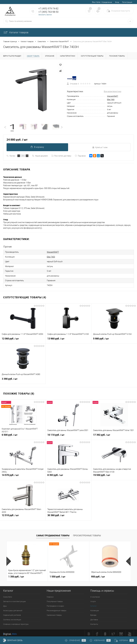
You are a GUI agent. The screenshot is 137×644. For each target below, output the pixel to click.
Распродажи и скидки (55, 605)
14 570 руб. (23, 475)
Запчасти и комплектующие (14, 600)
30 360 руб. (68, 515)
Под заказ (80, 156)
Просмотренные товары (87, 534)
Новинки (50, 596)
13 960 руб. (68, 339)
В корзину (37, 147)
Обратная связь (13, 640)
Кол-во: (13, 156)
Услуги (93, 600)
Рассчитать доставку (61, 156)
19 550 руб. (114, 475)
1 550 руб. (57, 575)
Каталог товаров (16, 32)
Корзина (124, 640)
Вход (117, 2)
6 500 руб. (23, 435)
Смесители (8, 596)
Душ (5, 605)
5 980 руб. (114, 339)
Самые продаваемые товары (53, 534)
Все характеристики (113, 92)
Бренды (93, 614)
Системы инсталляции (12, 618)
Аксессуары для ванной (13, 609)
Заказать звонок (45, 15)
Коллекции (95, 609)
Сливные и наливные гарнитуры (16, 623)
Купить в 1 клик (100, 148)
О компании (95, 596)
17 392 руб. (114, 435)
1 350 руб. (16, 575)
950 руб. (98, 575)
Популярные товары (55, 600)
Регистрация (127, 2)
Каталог (93, 605)
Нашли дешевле (40, 156)
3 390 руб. (23, 379)
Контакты (94, 623)
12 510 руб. (23, 515)
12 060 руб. (23, 339)
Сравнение (75, 640)
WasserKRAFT (113, 96)
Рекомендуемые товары (57, 609)
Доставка (94, 618)
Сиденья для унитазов (12, 614)
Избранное (100, 640)
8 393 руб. (68, 475)
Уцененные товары (54, 614)
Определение (107, 2)
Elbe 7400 (111, 100)
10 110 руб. (68, 435)
